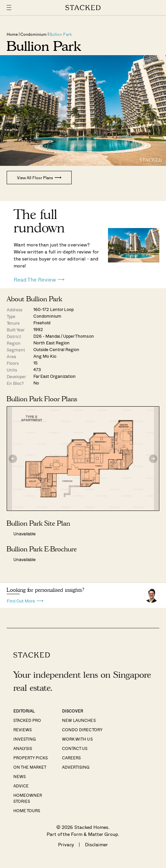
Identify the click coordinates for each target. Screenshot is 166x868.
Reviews (22, 730)
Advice (21, 786)
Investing (24, 739)
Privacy (66, 844)
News (19, 776)
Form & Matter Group (94, 834)
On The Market (30, 767)
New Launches (79, 720)
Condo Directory (82, 730)
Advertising (76, 767)
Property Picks (30, 758)
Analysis (23, 748)
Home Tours (27, 810)
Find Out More (25, 600)
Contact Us (75, 748)
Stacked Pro (27, 720)
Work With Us (77, 739)
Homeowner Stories (28, 798)
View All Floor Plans (39, 178)
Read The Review (39, 280)
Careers (71, 758)
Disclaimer (96, 844)
